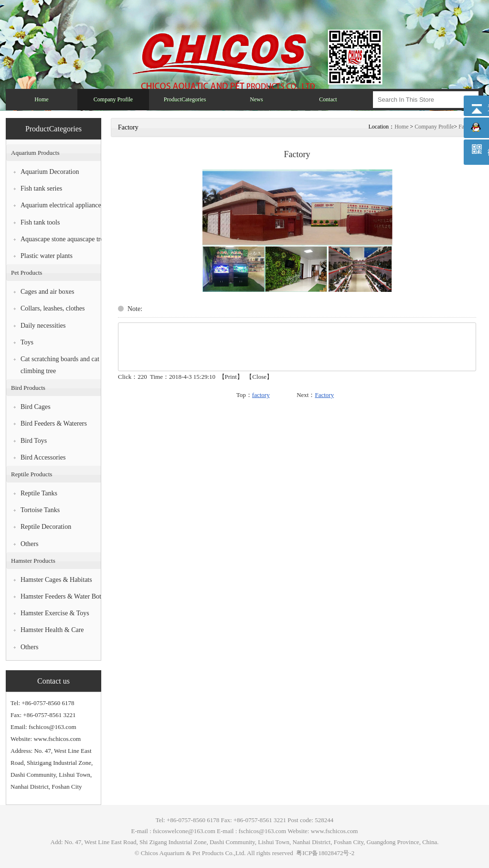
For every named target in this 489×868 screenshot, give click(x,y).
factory (261, 395)
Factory (324, 395)
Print (231, 377)
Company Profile (434, 127)
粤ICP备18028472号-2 (324, 853)
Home (401, 127)
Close (259, 377)
